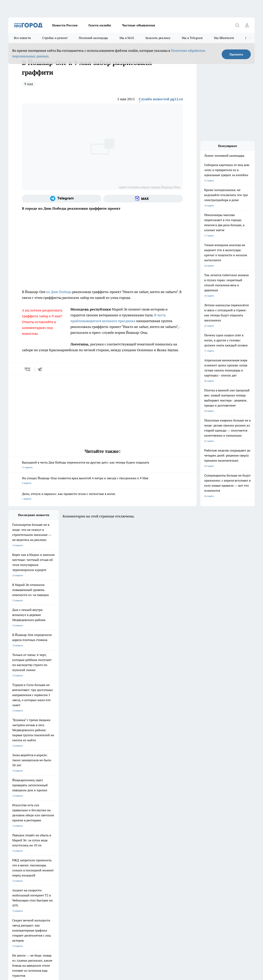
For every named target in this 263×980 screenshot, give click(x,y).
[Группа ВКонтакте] (178, 827)
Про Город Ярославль (87, 821)
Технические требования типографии (78, 849)
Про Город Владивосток (55, 835)
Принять (236, 54)
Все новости (22, 38)
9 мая (29, 84)
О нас (11, 854)
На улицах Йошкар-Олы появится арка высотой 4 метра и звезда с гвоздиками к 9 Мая (102, 481)
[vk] (28, 369)
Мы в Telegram (192, 38)
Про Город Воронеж (119, 821)
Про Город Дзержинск (20, 835)
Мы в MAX (127, 38)
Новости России (65, 25)
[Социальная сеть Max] (143, 199)
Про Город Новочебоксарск (57, 821)
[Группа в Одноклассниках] (188, 827)
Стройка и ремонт (55, 38)
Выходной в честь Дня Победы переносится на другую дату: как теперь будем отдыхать (102, 465)
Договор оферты (17, 849)
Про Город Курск (51, 826)
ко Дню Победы (59, 292)
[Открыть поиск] (237, 25)
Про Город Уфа (116, 826)
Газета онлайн (100, 25)
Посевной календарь (93, 38)
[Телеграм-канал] (62, 199)
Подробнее (111, 918)
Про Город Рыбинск (86, 826)
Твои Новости (16, 826)
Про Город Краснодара (87, 835)
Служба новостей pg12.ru (161, 99)
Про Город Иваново (152, 821)
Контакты (63, 854)
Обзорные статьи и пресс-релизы (125, 849)
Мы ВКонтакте (224, 38)
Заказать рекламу (158, 38)
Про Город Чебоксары (20, 821)
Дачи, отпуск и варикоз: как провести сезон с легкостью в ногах (102, 497)
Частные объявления (138, 25)
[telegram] (41, 369)
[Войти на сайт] (247, 25)
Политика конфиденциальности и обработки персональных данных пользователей (54, 924)
